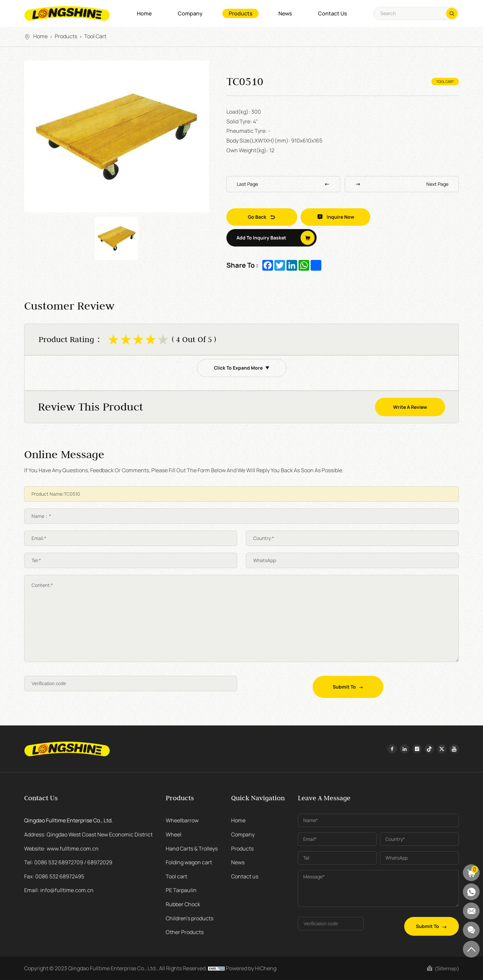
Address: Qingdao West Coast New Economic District (88, 834)
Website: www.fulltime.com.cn (61, 849)
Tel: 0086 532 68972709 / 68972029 (68, 862)
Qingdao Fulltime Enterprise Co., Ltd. (68, 820)
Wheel (174, 834)
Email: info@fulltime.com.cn (59, 890)
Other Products (185, 932)
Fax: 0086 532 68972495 (54, 876)
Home (144, 13)
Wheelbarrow (182, 820)
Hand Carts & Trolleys (192, 849)
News (285, 13)
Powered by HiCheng (251, 968)
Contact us (332, 13)
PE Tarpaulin (181, 890)
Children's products (190, 918)
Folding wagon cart (189, 862)
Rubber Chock (183, 904)
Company (190, 13)
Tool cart (95, 36)
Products (240, 13)
